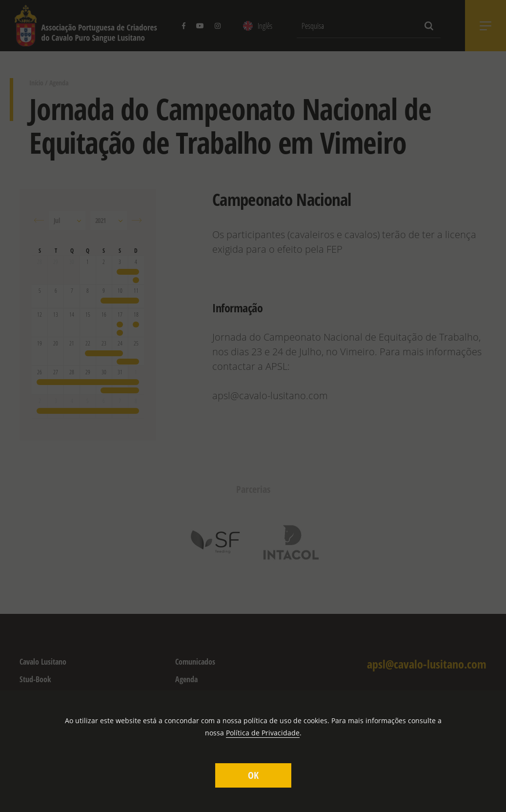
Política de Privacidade (263, 733)
